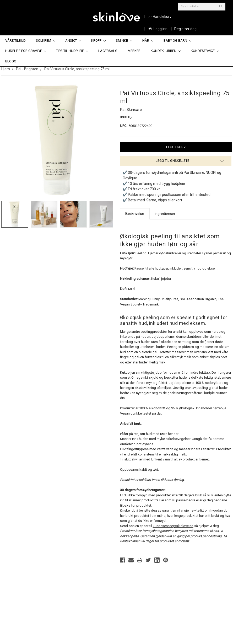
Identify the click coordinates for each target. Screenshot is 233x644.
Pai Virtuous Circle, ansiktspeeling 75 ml (77, 69)
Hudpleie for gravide (26, 51)
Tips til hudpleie (72, 51)
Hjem (6, 69)
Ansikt (73, 41)
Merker (134, 51)
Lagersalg (108, 51)
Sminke (124, 41)
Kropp (98, 41)
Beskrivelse (135, 214)
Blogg (11, 61)
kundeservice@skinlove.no (173, 526)
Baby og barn (177, 41)
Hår (148, 41)
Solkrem (46, 41)
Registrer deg (185, 29)
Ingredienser (165, 214)
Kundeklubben (166, 51)
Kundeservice (205, 51)
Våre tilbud (15, 41)
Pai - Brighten (27, 69)
